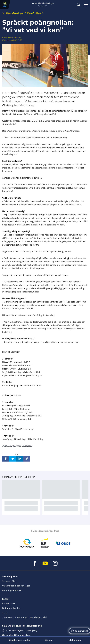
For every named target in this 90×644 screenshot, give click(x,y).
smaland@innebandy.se (18, 635)
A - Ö (5, 613)
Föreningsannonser (12, 590)
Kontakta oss (9, 604)
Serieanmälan (9, 581)
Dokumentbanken (12, 608)
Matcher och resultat (20, 640)
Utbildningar (74, 640)
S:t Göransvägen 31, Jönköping (22, 630)
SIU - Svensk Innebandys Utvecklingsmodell (25, 617)
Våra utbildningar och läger (16, 586)
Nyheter (49, 640)
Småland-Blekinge (13, 13)
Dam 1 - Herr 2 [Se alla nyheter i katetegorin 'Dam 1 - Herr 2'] (35, 13)
